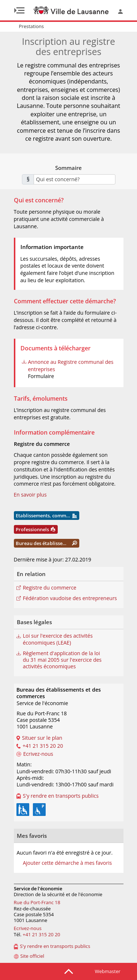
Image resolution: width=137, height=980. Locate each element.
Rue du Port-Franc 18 (37, 902)
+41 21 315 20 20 (41, 934)
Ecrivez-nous (28, 928)
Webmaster (108, 971)
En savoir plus (30, 495)
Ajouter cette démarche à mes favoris (67, 863)
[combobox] (75, 179)
